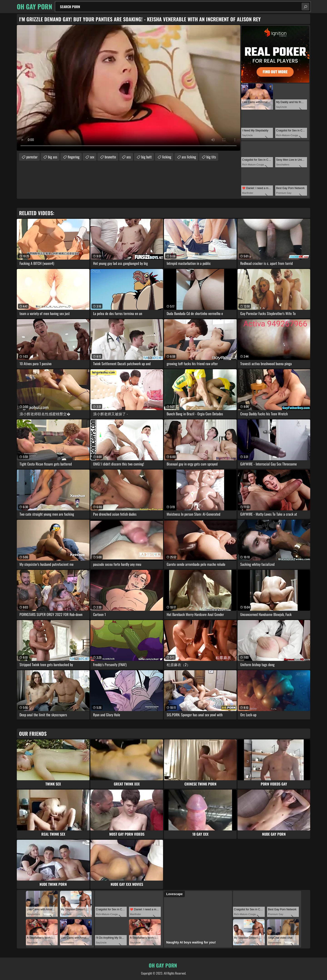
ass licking (189, 157)
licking (167, 157)
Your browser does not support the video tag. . (129, 88)
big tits (211, 157)
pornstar (32, 157)
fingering (74, 157)
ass (129, 157)
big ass (53, 157)
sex (92, 157)
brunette (110, 157)
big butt (146, 157)
